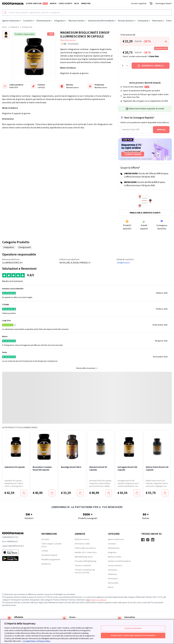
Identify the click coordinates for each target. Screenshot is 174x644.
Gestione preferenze (133, 628)
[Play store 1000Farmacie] (17, 558)
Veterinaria (158, 21)
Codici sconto (65, 4)
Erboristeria (113, 579)
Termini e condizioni (83, 566)
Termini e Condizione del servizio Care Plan (85, 571)
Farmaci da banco (127, 21)
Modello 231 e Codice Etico (86, 552)
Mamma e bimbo (77, 21)
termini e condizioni (98, 600)
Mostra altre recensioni (87, 368)
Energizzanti (27, 27)
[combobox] (87, 13)
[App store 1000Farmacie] (17, 552)
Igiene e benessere (12, 21)
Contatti (45, 551)
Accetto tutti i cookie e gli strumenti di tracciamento (133, 635)
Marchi (53, 4)
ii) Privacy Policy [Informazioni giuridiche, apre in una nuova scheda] (43, 641)
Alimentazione (44, 21)
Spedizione (46, 564)
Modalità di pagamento (51, 560)
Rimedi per (86, 4)
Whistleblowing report (84, 557)
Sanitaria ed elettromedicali (102, 21)
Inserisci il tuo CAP (131, 130)
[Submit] (6, 13)
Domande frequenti (49, 555)
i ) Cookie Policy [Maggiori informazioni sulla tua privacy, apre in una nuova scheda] (29, 641)
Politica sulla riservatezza (85, 548)
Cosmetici (29, 21)
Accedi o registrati (139, 4)
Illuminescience (68, 40)
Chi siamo (45, 539)
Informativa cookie (82, 544)
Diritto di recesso (82, 539)
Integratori (60, 21)
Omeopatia (144, 21)
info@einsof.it (123, 263)
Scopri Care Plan (37, 4)
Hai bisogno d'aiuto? (164, 4)
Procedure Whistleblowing (86, 561)
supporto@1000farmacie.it (13, 546)
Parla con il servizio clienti (145, 213)
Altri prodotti (113, 583)
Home (5, 27)
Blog (77, 4)
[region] (87, 632)
